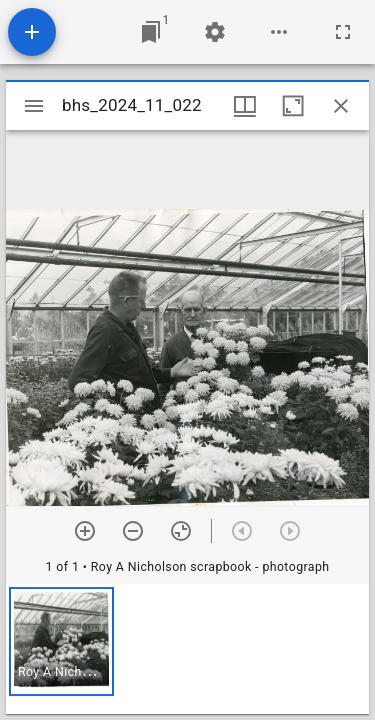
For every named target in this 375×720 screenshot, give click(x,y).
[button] (61, 641)
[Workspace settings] (215, 32)
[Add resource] (32, 32)
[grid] (187, 649)
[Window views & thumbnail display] (245, 106)
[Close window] (341, 106)
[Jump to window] (151, 32)
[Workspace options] (279, 32)
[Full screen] (343, 32)
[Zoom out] (133, 531)
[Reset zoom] (181, 531)
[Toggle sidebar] (34, 106)
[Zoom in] (85, 531)
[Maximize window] (293, 106)
